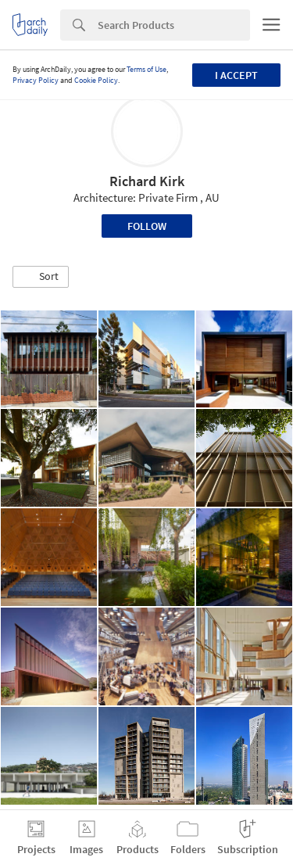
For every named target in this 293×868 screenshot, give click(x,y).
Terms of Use (146, 69)
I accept (236, 75)
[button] (41, 277)
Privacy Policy (36, 80)
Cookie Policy (96, 80)
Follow (147, 226)
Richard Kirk (147, 181)
